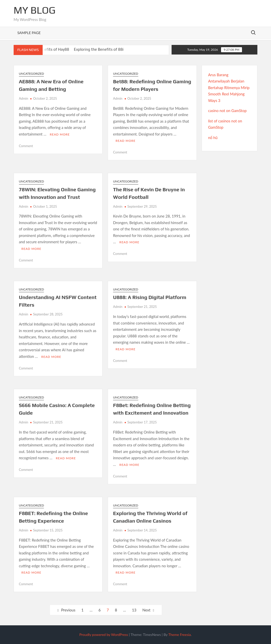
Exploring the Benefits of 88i (99, 49)
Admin (24, 98)
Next (146, 610)
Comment (26, 146)
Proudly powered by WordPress (104, 635)
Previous (68, 610)
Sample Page (29, 33)
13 (134, 610)
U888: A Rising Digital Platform (150, 297)
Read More (60, 134)
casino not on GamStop (227, 111)
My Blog (35, 10)
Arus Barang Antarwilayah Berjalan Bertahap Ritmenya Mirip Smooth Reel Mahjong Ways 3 (229, 88)
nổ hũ (213, 138)
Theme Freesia (180, 635)
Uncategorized (32, 74)
